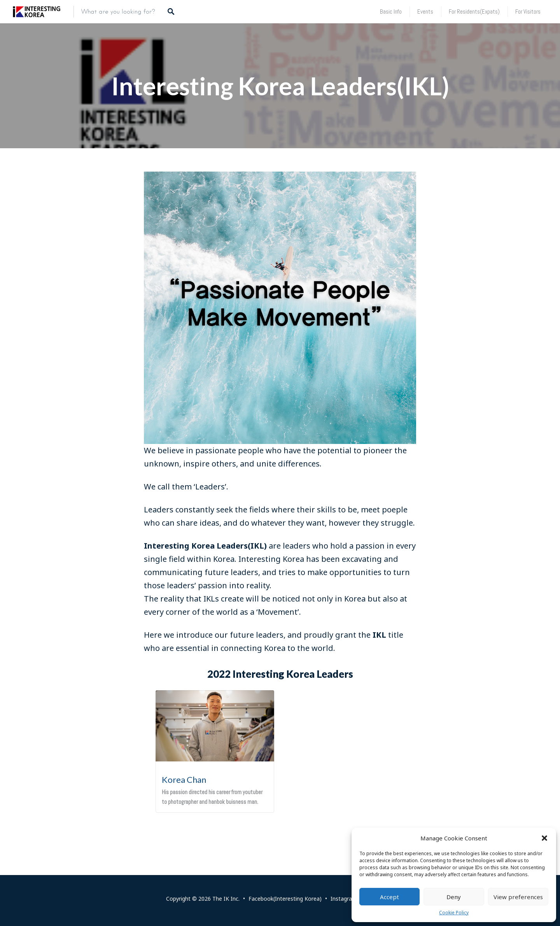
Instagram (344, 899)
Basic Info (391, 11)
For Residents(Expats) (474, 11)
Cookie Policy (454, 913)
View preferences (518, 897)
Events (425, 11)
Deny (454, 897)
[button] (544, 838)
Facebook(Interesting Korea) (285, 899)
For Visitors (528, 11)
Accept (389, 897)
